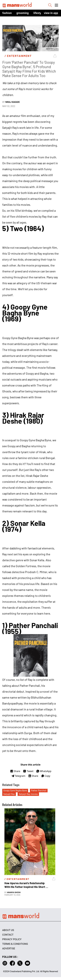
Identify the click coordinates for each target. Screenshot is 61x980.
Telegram (18, 776)
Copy (46, 776)
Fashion (7, 13)
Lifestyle (38, 13)
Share (15, 771)
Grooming (23, 13)
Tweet (28, 771)
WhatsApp (44, 771)
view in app (51, 13)
